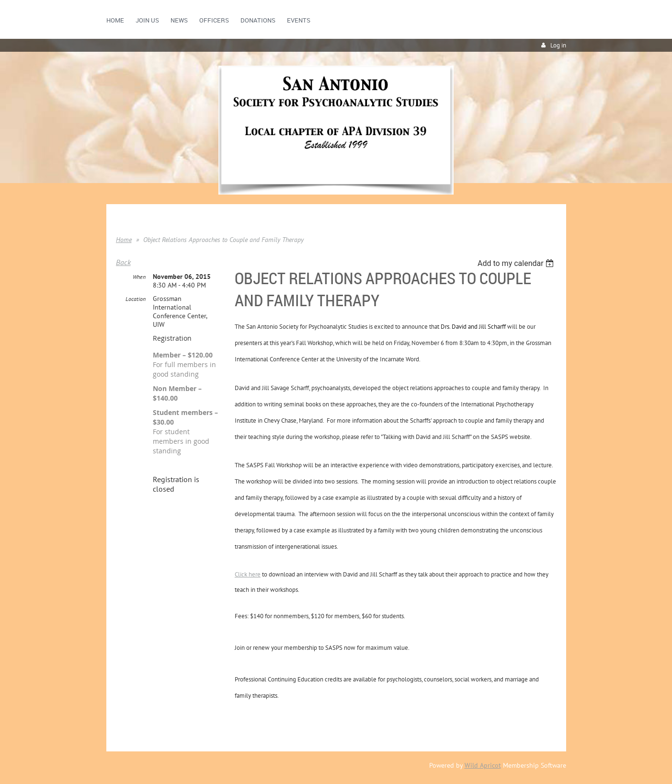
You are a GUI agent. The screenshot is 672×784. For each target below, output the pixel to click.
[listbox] (517, 263)
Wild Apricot (483, 765)
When (139, 277)
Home (124, 240)
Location (136, 299)
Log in (558, 45)
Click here (248, 574)
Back (123, 262)
